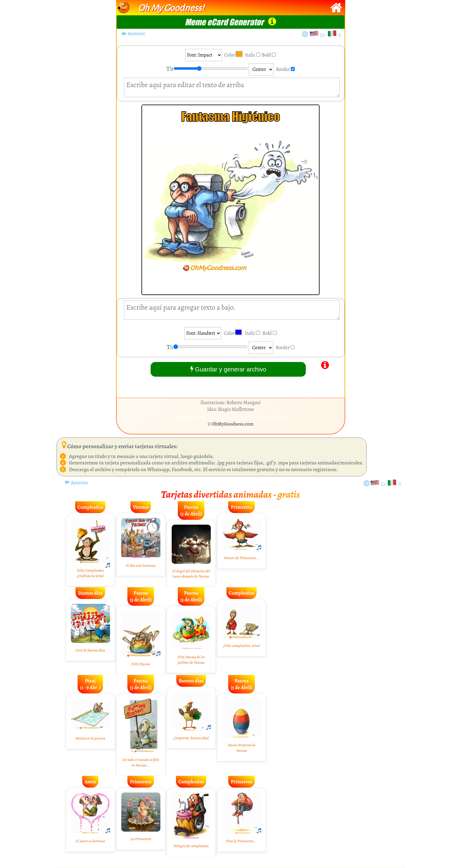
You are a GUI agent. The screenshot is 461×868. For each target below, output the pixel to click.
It (340, 35)
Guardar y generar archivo (228, 369)
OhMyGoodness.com (233, 424)
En (324, 35)
